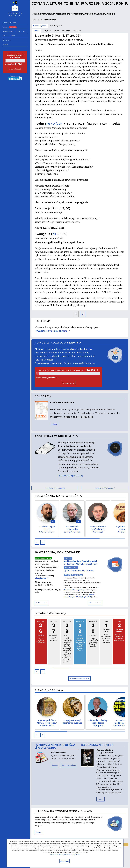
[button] (37, 542)
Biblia (10, 27)
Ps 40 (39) (54, 124)
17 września (95, 603)
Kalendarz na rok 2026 (79, 678)
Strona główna (10, 23)
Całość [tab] (37, 31)
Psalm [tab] (56, 31)
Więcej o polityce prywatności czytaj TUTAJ (65, 854)
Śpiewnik (7, 40)
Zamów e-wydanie (69, 765)
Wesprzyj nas (15, 69)
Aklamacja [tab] (66, 31)
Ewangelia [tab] (77, 31)
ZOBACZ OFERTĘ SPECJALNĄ (71, 476)
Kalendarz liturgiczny (14, 31)
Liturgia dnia (42, 578)
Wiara (6, 44)
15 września (41, 603)
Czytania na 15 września (55, 488)
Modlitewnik (9, 36)
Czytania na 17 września (105, 488)
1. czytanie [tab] (47, 31)
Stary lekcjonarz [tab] (56, 26)
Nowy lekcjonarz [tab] (40, 26)
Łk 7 (55, 234)
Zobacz (54, 424)
